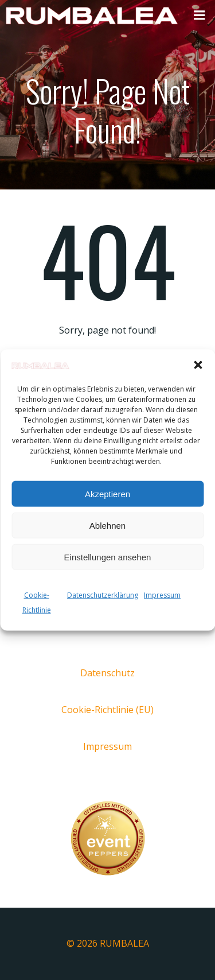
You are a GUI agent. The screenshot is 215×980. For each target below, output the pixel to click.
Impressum (162, 595)
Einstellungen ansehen (108, 557)
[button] (198, 365)
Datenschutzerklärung (103, 595)
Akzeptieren (107, 493)
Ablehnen (107, 525)
